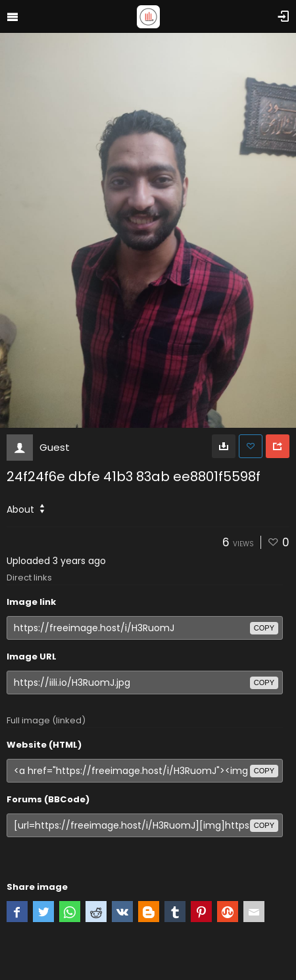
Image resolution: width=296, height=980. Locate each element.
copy (264, 628)
